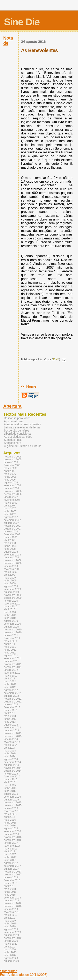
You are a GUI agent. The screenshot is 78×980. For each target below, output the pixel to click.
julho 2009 (10, 583)
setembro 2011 (12, 658)
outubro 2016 (11, 834)
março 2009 (11, 572)
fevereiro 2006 (12, 465)
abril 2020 (9, 947)
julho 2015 (10, 791)
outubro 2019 (11, 935)
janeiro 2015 (11, 774)
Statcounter (8, 971)
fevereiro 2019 (12, 912)
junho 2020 (10, 952)
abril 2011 (9, 644)
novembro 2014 (13, 768)
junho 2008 (10, 546)
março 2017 (11, 849)
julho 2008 (10, 549)
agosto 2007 (11, 517)
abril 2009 (9, 575)
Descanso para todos (17, 418)
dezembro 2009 (13, 598)
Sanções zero (13, 443)
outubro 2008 (11, 558)
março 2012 (11, 676)
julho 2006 (10, 480)
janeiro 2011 (11, 635)
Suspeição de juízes (17, 431)
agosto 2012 (11, 690)
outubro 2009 (11, 592)
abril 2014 (9, 748)
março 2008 (11, 537)
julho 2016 (10, 826)
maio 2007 (10, 509)
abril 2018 (9, 886)
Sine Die (22, 22)
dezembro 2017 (13, 875)
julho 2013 (10, 722)
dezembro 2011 (13, 667)
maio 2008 (10, 543)
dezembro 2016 (13, 840)
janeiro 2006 (11, 462)
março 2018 (11, 883)
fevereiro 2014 (12, 742)
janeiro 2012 (11, 670)
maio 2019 (10, 921)
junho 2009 (10, 581)
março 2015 (11, 779)
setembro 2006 (12, 485)
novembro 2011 (13, 664)
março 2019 (11, 915)
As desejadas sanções (18, 437)
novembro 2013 (13, 733)
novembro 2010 (13, 630)
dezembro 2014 (13, 771)
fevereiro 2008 (12, 534)
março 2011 (11, 641)
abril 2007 (9, 506)
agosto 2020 (11, 958)
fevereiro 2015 (12, 777)
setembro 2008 (12, 555)
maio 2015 (10, 785)
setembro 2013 (12, 728)
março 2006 (11, 468)
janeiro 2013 (11, 705)
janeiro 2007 (11, 497)
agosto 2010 (11, 621)
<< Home (29, 386)
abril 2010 (9, 609)
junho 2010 (10, 615)
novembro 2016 (13, 837)
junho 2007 (10, 511)
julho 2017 (10, 860)
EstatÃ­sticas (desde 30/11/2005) (24, 975)
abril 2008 (9, 540)
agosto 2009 (11, 586)
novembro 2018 (13, 903)
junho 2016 (10, 823)
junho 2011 (10, 650)
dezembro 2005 (13, 460)
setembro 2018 (12, 898)
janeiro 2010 (11, 601)
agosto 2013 (11, 725)
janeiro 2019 (11, 909)
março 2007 (11, 503)
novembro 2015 (13, 803)
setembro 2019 (12, 932)
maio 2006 (10, 474)
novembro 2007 (13, 526)
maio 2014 (10, 751)
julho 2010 (10, 618)
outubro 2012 (11, 696)
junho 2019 (10, 924)
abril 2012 (9, 679)
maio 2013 (10, 716)
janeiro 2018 (11, 877)
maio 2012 (10, 681)
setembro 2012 (12, 693)
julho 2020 (10, 955)
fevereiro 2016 (12, 811)
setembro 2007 (12, 520)
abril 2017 (9, 852)
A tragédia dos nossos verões (22, 424)
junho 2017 (10, 857)
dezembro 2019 (13, 938)
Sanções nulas (13, 440)
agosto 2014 (11, 759)
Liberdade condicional (18, 434)
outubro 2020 (11, 961)
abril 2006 (9, 471)
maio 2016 (10, 820)
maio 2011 (10, 647)
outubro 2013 (11, 730)
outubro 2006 (11, 488)
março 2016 (11, 814)
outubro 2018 (11, 901)
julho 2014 (10, 756)
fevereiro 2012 (12, 673)
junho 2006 (10, 477)
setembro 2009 (12, 589)
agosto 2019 (11, 929)
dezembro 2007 (13, 529)
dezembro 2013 (13, 736)
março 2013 (11, 710)
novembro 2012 (13, 699)
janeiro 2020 (11, 941)
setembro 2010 (12, 624)
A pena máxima (14, 421)
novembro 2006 (13, 491)
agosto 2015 (11, 794)
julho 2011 (10, 653)
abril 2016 (9, 817)
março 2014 (11, 745)
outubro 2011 (11, 661)
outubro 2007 (11, 523)
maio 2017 (10, 854)
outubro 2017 (11, 869)
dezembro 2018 (13, 906)
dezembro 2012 (13, 702)
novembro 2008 (13, 560)
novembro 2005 (13, 457)
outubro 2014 (11, 765)
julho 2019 (10, 926)
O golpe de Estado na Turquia (23, 446)
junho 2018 (10, 892)
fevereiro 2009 (12, 569)
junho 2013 (10, 719)
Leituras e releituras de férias (22, 428)
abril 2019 (9, 918)
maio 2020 (10, 950)
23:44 (56, 359)
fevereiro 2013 (12, 707)
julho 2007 (10, 514)
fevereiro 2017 (12, 846)
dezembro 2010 (13, 632)
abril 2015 (9, 782)
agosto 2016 (11, 828)
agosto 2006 (11, 483)
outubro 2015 (11, 800)
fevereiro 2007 (12, 500)
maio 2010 (10, 612)
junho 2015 (10, 788)
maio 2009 (10, 578)
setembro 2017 (12, 866)
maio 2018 (10, 889)
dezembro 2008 (13, 563)
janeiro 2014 (11, 739)
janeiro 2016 (11, 808)
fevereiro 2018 (12, 880)
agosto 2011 (11, 656)
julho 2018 (10, 895)
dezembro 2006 (13, 494)
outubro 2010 (11, 627)
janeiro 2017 (11, 843)
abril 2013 (9, 713)
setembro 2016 (12, 831)
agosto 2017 (11, 863)
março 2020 (11, 944)
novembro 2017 (13, 872)
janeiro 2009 (11, 566)
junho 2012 (10, 684)
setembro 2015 (12, 797)
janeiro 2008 (11, 532)
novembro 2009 (13, 595)
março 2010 (11, 607)
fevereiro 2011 (12, 638)
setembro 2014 (12, 762)
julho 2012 (10, 687)
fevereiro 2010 (12, 604)
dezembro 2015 (13, 805)
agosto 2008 (11, 552)
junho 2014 (10, 754)
